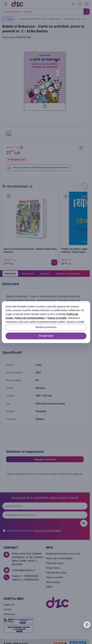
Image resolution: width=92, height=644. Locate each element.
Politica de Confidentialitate (29, 318)
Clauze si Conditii (57, 318)
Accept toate (46, 336)
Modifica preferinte (46, 327)
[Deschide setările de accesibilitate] (87, 625)
